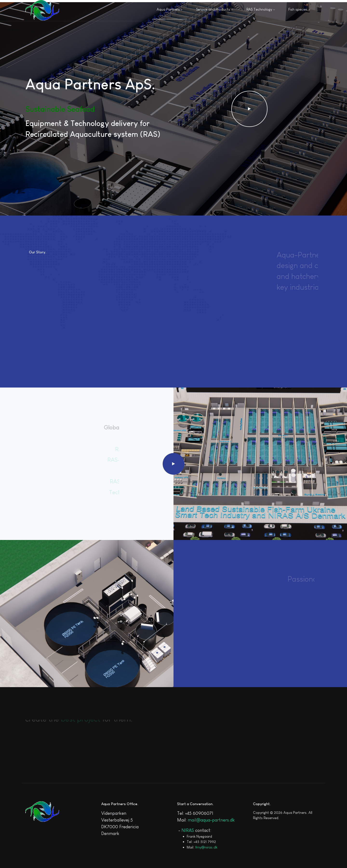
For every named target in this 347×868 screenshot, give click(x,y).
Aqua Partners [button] (170, 9)
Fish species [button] (299, 9)
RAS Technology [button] (261, 9)
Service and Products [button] (215, 9)
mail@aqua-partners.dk (211, 820)
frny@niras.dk (206, 847)
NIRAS (188, 830)
